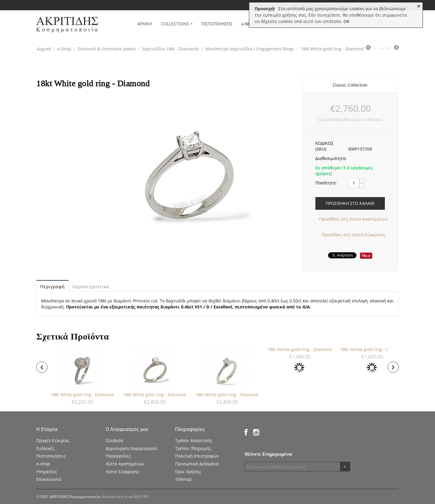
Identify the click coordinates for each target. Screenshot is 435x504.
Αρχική (44, 49)
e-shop (43, 464)
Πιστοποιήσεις (51, 456)
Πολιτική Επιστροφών (197, 456)
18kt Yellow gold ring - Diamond (301, 349)
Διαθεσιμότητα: (330, 158)
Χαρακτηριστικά (91, 287)
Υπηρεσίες (47, 472)
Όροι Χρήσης (188, 472)
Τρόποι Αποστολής (194, 440)
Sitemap (184, 479)
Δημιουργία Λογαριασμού (131, 448)
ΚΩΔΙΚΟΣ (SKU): (324, 146)
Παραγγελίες (118, 456)
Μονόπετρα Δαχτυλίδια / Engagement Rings (250, 49)
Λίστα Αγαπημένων (125, 464)
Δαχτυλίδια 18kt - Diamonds (171, 49)
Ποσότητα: (326, 183)
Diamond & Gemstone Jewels (107, 49)
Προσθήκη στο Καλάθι (350, 203)
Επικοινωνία (49, 479)
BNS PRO (141, 497)
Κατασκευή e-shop (117, 497)
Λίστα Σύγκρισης (122, 472)
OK (346, 21)
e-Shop (64, 49)
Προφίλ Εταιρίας (53, 440)
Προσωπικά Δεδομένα (197, 464)
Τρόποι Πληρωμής (193, 448)
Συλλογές (45, 448)
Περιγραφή (53, 287)
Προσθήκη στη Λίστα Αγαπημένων (354, 219)
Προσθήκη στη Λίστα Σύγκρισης (353, 235)
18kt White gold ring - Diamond (84, 395)
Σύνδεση (114, 440)
